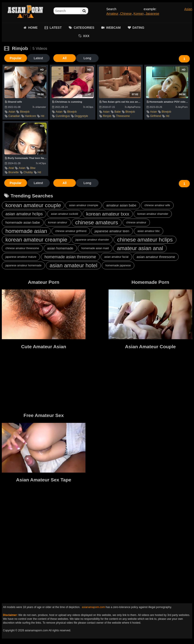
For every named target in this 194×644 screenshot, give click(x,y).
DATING (138, 28)
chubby (28, 172)
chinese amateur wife (157, 205)
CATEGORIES (84, 28)
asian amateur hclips (24, 214)
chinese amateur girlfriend (71, 231)
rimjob (107, 116)
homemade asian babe (23, 222)
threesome (123, 116)
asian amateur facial (116, 257)
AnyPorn (182, 107)
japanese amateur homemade (23, 265)
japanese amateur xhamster (92, 240)
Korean (138, 14)
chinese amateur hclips (145, 240)
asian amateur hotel (73, 265)
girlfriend (156, 116)
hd (42, 116)
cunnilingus (63, 116)
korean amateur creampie (36, 240)
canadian (14, 116)
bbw (33, 168)
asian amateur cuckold (64, 214)
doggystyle (81, 116)
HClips (88, 107)
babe (118, 112)
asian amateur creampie (84, 205)
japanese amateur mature (21, 257)
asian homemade (60, 248)
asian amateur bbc (149, 231)
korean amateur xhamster (153, 214)
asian (12, 112)
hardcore (30, 116)
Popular (15, 58)
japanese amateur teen (112, 231)
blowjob (25, 112)
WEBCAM (113, 28)
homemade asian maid (95, 248)
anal (11, 168)
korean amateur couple (33, 205)
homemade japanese (118, 265)
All (64, 58)
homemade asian (26, 231)
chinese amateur (136, 223)
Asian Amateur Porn (25, 11)
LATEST (56, 28)
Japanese (152, 14)
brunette (13, 172)
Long (87, 58)
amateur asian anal (140, 248)
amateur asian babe (121, 205)
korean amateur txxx (108, 214)
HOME (33, 28)
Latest (38, 58)
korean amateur (58, 223)
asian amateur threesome (156, 257)
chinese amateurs (97, 222)
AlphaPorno (133, 107)
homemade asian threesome (70, 257)
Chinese (126, 14)
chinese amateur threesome (22, 248)
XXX (86, 36)
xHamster (39, 107)
